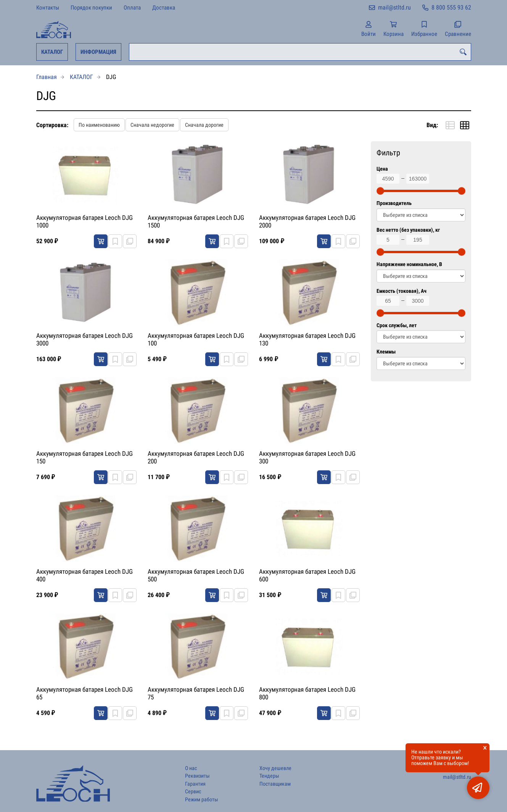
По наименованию (99, 125)
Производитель (394, 203)
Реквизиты (197, 776)
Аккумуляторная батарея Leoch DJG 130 (307, 339)
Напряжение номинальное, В (409, 264)
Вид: (432, 125)
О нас (191, 768)
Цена (382, 169)
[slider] (380, 191)
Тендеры (269, 776)
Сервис (193, 792)
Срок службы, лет (397, 325)
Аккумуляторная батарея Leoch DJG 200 (196, 457)
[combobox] (300, 52)
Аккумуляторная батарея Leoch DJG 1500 (196, 221)
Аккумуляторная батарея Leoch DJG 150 (84, 457)
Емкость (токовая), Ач (402, 291)
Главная (47, 77)
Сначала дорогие (204, 125)
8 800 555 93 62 (451, 7)
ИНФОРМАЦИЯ (98, 52)
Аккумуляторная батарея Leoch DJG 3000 (84, 339)
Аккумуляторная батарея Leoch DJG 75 (196, 693)
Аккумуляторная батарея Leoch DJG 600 (307, 575)
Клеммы (386, 352)
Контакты (48, 8)
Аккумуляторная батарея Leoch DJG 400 (84, 575)
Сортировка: (52, 125)
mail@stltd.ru (394, 7)
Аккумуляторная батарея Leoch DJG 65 (84, 693)
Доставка (164, 8)
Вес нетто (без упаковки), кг (408, 230)
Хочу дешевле (275, 768)
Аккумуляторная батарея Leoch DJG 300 (307, 457)
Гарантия (195, 784)
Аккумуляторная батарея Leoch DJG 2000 (307, 221)
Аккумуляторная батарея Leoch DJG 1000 (84, 221)
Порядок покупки (91, 8)
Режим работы (202, 800)
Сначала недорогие (152, 125)
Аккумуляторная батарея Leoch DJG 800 (307, 693)
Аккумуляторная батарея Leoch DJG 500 (196, 575)
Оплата (132, 8)
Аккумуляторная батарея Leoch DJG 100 (196, 339)
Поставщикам (275, 784)
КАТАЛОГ (52, 52)
